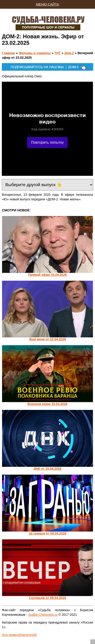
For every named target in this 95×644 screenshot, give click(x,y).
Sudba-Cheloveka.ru (43, 615)
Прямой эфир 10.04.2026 (47, 275)
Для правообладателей (19, 635)
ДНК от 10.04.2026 (48, 469)
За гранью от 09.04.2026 (47, 533)
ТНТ (57, 53)
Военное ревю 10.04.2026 (47, 404)
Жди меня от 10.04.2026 (48, 339)
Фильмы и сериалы (35, 53)
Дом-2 (69, 53)
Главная (8, 53)
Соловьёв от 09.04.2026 (47, 598)
